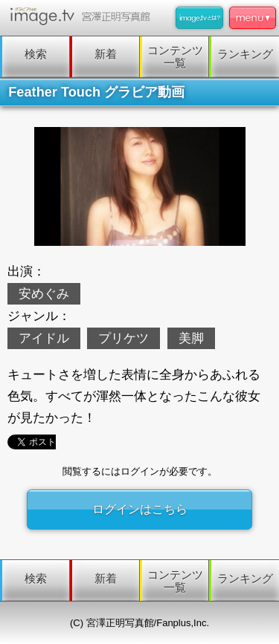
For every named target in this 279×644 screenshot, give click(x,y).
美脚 (191, 338)
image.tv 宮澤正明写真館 (83, 16)
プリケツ (124, 338)
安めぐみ (44, 294)
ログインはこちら (140, 509)
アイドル (44, 338)
